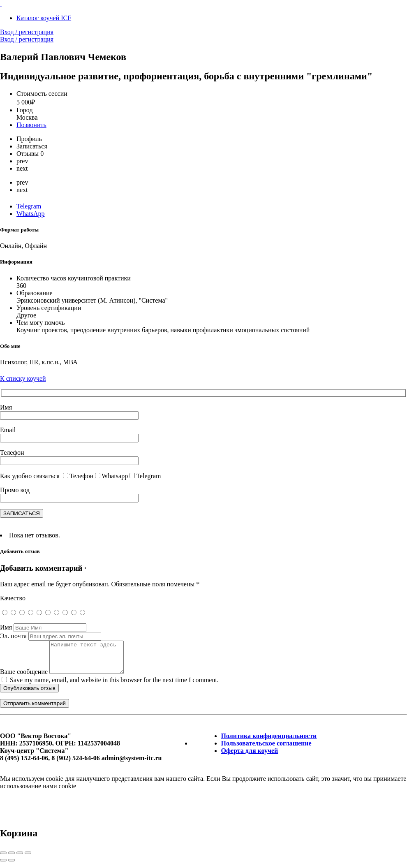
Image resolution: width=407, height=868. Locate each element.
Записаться (32, 146)
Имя (6, 627)
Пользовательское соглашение (266, 749)
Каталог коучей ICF (44, 18)
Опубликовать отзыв (29, 694)
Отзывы (30, 154)
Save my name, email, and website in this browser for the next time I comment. (114, 686)
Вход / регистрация (27, 32)
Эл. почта (13, 636)
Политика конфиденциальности (269, 742)
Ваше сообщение (24, 678)
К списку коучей (23, 378)
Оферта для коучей (250, 757)
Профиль (29, 139)
